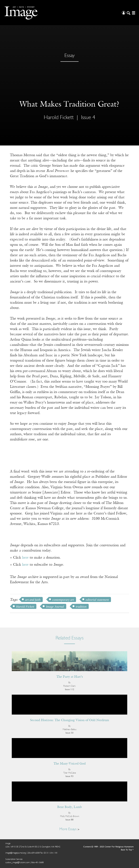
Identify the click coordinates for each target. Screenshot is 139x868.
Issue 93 (69, 776)
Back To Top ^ (127, 850)
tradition (81, 607)
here (25, 558)
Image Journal (55, 607)
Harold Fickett (59, 118)
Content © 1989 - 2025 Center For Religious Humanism (108, 847)
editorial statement (97, 600)
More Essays (69, 829)
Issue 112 (70, 689)
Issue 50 (69, 733)
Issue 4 (88, 118)
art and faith (33, 600)
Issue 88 (69, 820)
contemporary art (63, 600)
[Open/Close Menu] (133, 13)
